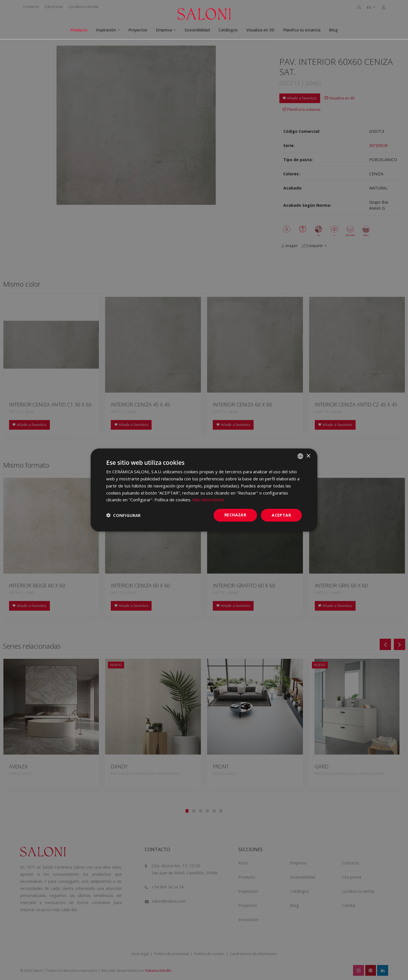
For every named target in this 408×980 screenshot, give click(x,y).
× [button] (308, 456)
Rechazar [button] (235, 515)
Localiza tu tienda (83, 7)
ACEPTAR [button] (281, 515)
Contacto (31, 7)
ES (369, 8)
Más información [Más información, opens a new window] (208, 500)
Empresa (164, 30)
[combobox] (300, 456)
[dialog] (204, 490)
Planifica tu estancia (302, 30)
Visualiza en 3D (260, 30)
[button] (123, 515)
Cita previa (54, 7)
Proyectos (138, 30)
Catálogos (228, 30)
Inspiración (106, 30)
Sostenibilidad (197, 30)
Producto (79, 30)
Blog (333, 30)
